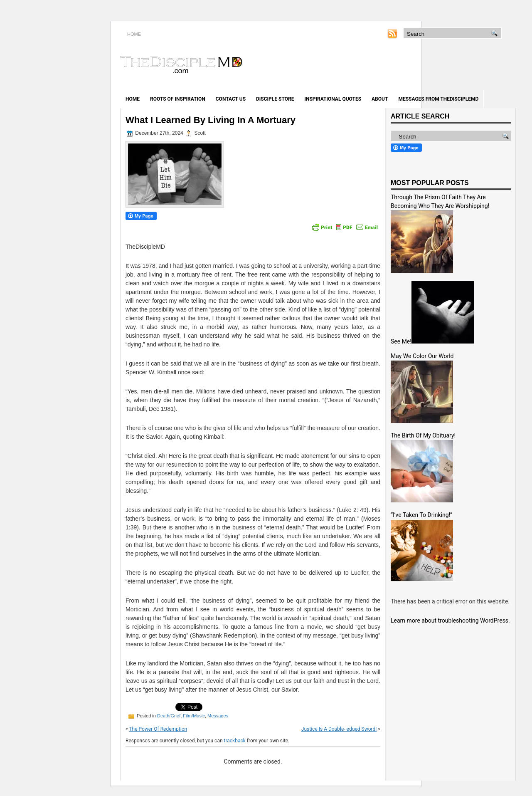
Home (133, 99)
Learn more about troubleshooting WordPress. (450, 620)
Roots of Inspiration (178, 99)
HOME (134, 34)
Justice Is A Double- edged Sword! (339, 729)
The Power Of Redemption (158, 729)
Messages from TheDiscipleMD (438, 99)
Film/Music (194, 716)
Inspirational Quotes (333, 99)
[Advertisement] (418, 66)
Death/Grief (169, 716)
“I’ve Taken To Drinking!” (421, 515)
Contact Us (231, 99)
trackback (235, 741)
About (380, 99)
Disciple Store (275, 99)
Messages (218, 716)
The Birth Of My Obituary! (423, 435)
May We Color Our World (422, 356)
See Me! (401, 341)
